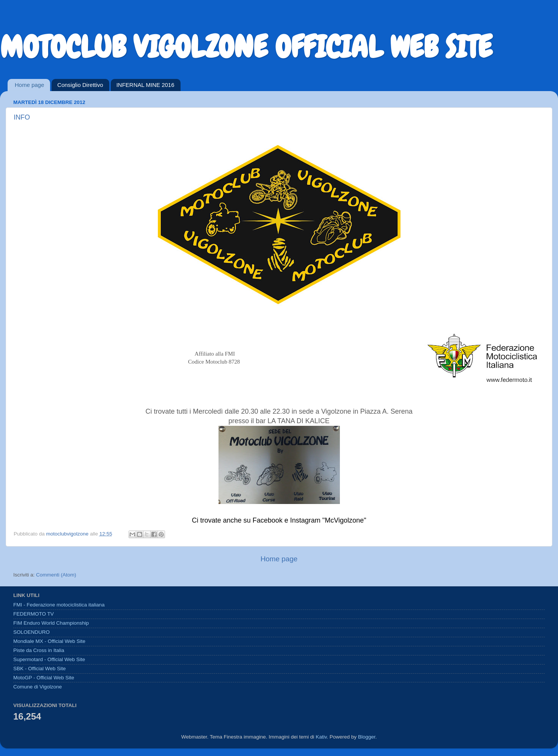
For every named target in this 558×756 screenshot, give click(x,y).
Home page (30, 85)
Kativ (321, 737)
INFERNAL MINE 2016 (145, 85)
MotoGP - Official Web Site (44, 678)
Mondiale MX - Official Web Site (49, 641)
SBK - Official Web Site (39, 669)
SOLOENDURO (31, 632)
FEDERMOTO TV (34, 614)
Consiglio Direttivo (80, 85)
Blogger (367, 737)
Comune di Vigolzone (38, 687)
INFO (22, 117)
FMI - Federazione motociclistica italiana (59, 605)
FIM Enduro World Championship (51, 623)
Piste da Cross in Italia (39, 650)
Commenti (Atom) (56, 575)
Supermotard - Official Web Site (49, 659)
